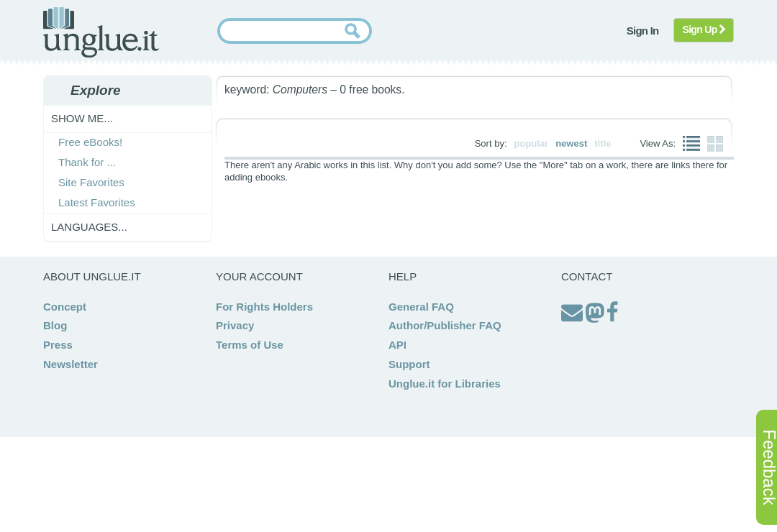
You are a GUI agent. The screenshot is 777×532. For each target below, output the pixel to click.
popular (532, 143)
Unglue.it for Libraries (445, 384)
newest (571, 143)
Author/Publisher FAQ (445, 325)
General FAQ (421, 307)
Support (409, 364)
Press (58, 345)
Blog (55, 325)
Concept (65, 307)
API (397, 345)
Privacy (235, 325)
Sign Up (704, 29)
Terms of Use (250, 345)
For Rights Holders (264, 307)
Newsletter (71, 364)
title (603, 143)
